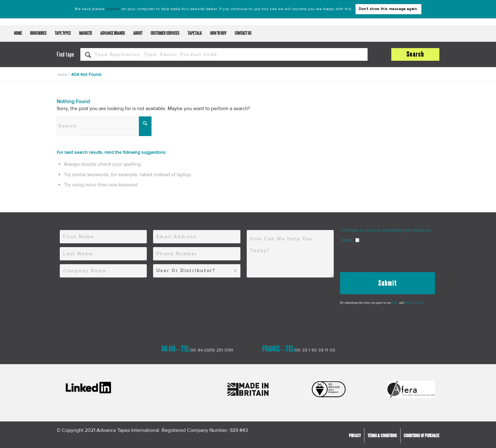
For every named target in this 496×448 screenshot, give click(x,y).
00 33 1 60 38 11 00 (315, 350)
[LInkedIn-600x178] (88, 388)
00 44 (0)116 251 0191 (212, 350)
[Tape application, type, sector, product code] (224, 54)
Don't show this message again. (388, 9)
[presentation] (388, 257)
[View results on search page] (415, 54)
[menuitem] (18, 34)
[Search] (104, 126)
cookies (113, 9)
